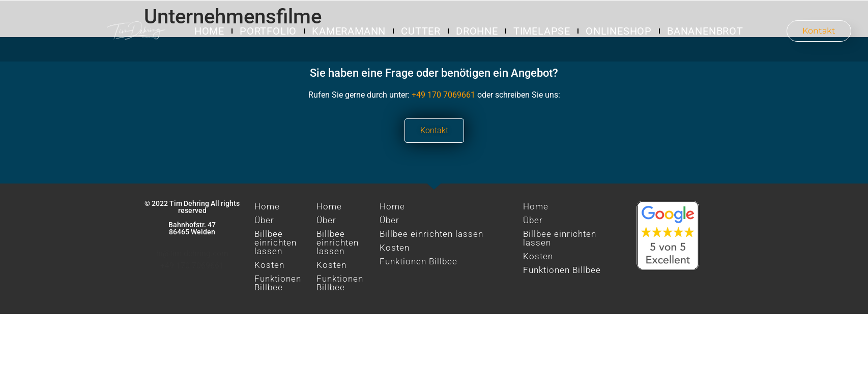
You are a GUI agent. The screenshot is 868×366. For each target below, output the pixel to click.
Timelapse (542, 31)
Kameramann (349, 31)
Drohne (477, 31)
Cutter (421, 31)
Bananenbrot (705, 31)
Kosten (269, 265)
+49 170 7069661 (443, 95)
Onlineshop (619, 31)
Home (209, 31)
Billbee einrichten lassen (276, 242)
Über (264, 220)
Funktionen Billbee (278, 283)
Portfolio (268, 31)
